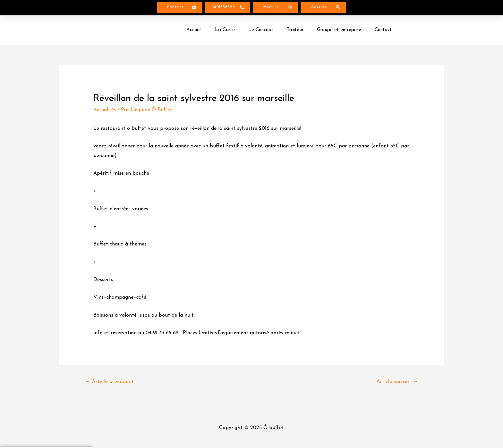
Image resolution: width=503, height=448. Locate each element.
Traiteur (295, 31)
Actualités (105, 111)
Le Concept (261, 31)
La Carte (225, 31)
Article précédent (110, 383)
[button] (180, 8)
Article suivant (397, 383)
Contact (383, 31)
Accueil (194, 31)
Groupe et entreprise (339, 31)
